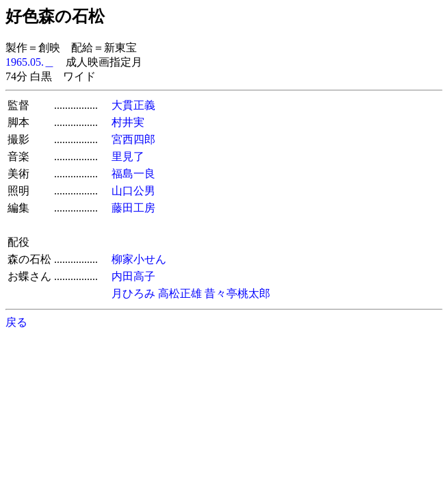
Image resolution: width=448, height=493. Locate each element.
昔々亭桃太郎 (237, 293)
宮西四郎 (133, 139)
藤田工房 (133, 208)
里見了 (128, 156)
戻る (16, 322)
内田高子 (133, 276)
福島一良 (133, 174)
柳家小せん (139, 259)
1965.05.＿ (30, 62)
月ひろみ (133, 293)
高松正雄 (180, 293)
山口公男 (133, 191)
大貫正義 (133, 105)
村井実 (128, 122)
